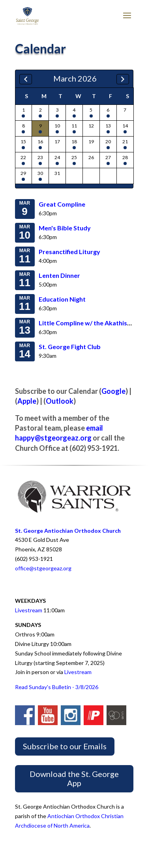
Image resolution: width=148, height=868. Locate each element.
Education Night (62, 299)
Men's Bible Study (65, 228)
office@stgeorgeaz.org (43, 568)
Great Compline (62, 204)
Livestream (29, 610)
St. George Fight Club (70, 347)
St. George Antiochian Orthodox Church (68, 531)
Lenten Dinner (59, 275)
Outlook (60, 401)
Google (113, 391)
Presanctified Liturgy (69, 252)
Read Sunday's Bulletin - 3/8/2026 (57, 687)
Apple (27, 401)
